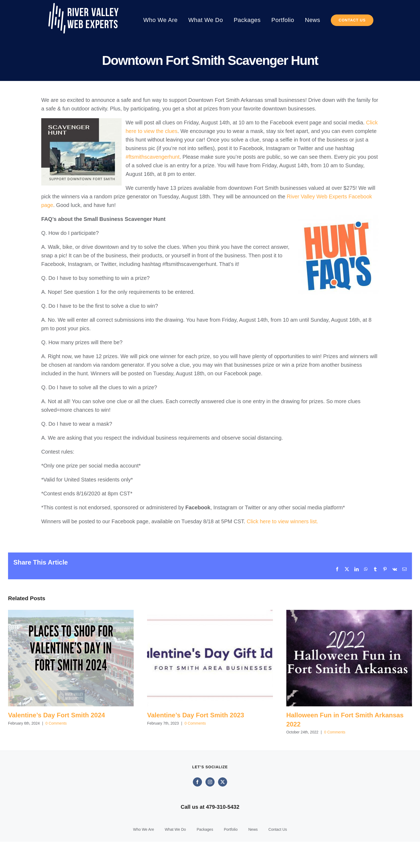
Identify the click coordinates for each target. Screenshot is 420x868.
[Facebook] (197, 808)
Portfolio (231, 856)
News (253, 856)
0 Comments (56, 723)
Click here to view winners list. (282, 521)
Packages (205, 856)
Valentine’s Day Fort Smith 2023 (196, 715)
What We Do (175, 856)
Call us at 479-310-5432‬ (210, 833)
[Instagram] (210, 808)
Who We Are (144, 856)
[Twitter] (223, 808)
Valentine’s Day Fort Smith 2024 (57, 715)
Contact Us (278, 856)
